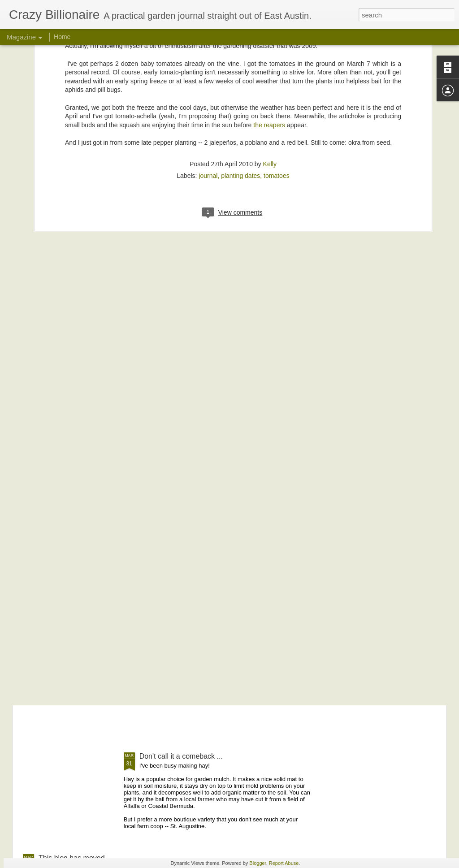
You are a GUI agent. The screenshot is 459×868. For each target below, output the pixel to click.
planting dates (240, 72)
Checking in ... (61, 585)
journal (208, 72)
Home (62, 37)
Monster (152, 654)
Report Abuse (284, 863)
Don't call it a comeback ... (181, 756)
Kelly (270, 60)
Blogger (258, 863)
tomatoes (277, 72)
